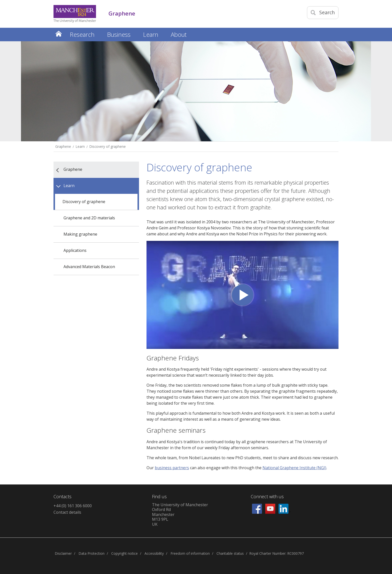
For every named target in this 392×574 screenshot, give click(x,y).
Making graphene (80, 234)
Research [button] (82, 34)
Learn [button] (151, 34)
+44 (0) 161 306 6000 (73, 506)
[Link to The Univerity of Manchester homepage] (75, 14)
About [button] (179, 34)
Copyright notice (124, 553)
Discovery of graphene (108, 146)
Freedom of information (190, 553)
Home (58, 34)
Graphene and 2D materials (89, 218)
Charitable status (230, 553)
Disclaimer (63, 553)
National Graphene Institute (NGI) (294, 468)
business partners (172, 468)
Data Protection (91, 553)
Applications (75, 250)
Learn (80, 146)
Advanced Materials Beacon (89, 267)
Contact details (67, 512)
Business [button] (119, 34)
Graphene (63, 146)
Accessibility (154, 553)
